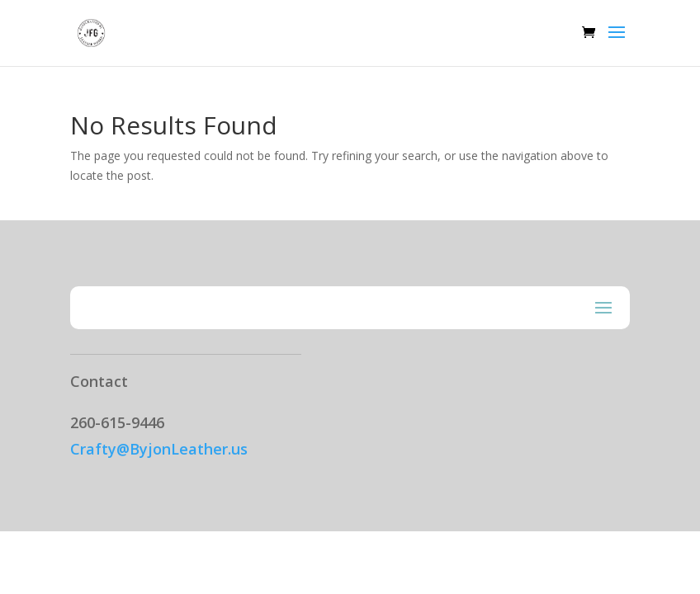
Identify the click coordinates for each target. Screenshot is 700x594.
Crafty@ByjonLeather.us (159, 449)
